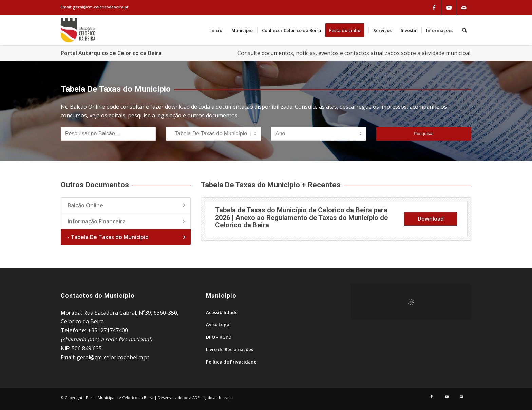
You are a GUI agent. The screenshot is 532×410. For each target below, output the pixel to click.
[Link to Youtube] (449, 7)
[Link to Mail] (464, 7)
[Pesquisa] (465, 30)
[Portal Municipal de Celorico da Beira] (78, 30)
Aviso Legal (218, 324)
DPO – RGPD (219, 337)
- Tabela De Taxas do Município (108, 237)
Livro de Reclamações (230, 349)
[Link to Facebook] (434, 7)
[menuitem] (217, 30)
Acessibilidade (222, 312)
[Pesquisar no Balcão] (108, 134)
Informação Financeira (97, 221)
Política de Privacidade (231, 362)
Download (431, 219)
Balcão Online (85, 205)
